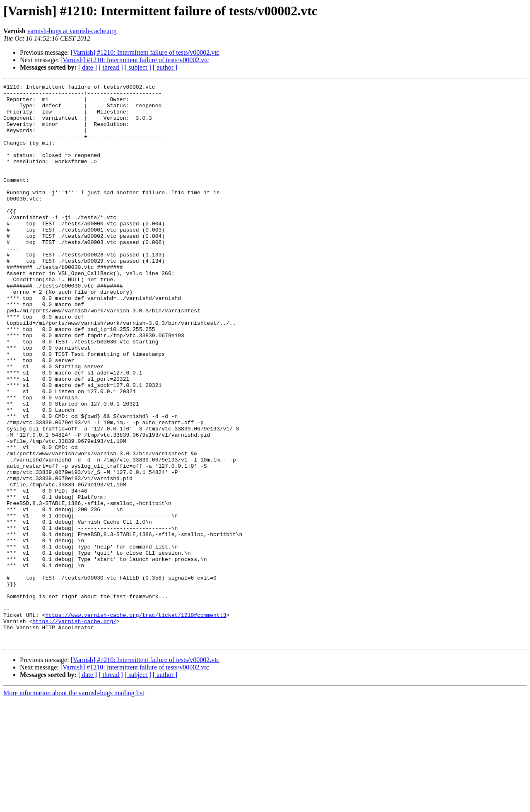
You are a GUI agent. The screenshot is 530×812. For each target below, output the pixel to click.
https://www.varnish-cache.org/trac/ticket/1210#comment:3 (136, 722)
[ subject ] (138, 67)
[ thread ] (111, 67)
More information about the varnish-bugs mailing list (74, 805)
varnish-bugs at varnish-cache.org (72, 31)
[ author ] (165, 67)
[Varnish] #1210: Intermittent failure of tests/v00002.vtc (145, 52)
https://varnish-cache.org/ (74, 729)
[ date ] (88, 67)
